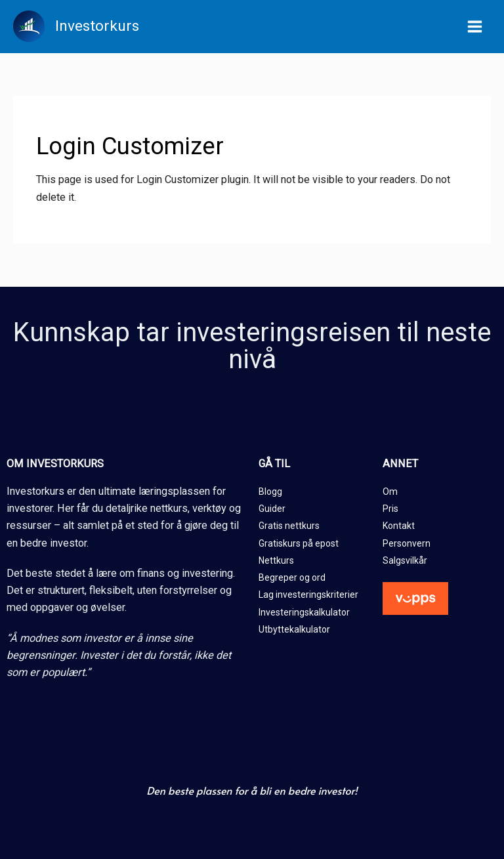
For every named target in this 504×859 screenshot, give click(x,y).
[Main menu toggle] (474, 27)
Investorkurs (97, 26)
